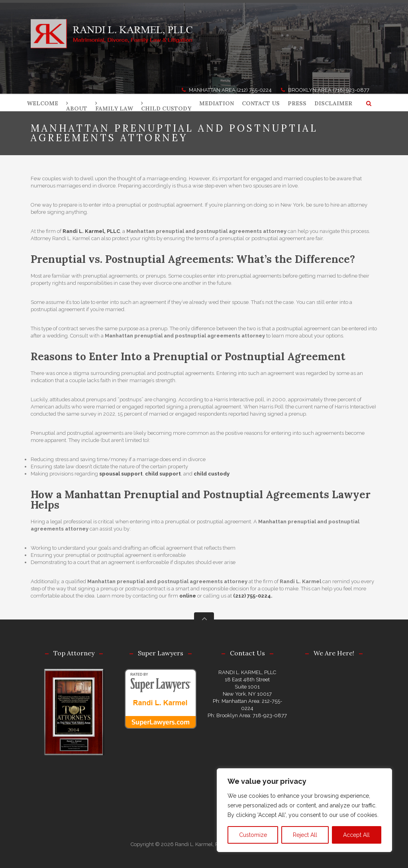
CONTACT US (261, 103)
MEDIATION (217, 103)
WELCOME (42, 103)
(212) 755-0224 (254, 90)
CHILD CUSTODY (166, 108)
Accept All (356, 835)
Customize (253, 835)
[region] (304, 810)
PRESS (297, 103)
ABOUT (77, 108)
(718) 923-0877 (351, 90)
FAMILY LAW (114, 108)
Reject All (305, 835)
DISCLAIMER (333, 103)
